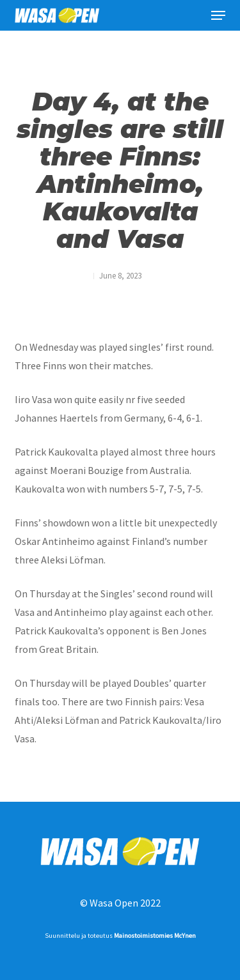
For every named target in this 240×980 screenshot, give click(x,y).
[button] (218, 15)
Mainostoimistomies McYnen (155, 936)
